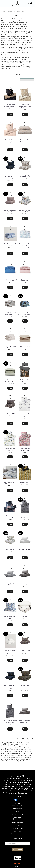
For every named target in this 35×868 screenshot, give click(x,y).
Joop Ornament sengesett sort (25, 517)
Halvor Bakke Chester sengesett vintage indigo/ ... (10, 176)
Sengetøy (16, 12)
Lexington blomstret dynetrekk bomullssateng (25, 245)
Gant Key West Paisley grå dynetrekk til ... (10, 313)
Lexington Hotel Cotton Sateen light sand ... (25, 347)
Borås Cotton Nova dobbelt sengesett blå (25, 651)
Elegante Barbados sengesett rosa (25, 449)
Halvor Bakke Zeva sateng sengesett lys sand (25, 141)
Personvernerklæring (17, 834)
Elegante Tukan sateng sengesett (10, 449)
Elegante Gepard (25, 482)
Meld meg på (18, 850)
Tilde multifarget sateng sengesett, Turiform (25, 211)
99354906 (17, 817)
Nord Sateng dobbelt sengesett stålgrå (25, 721)
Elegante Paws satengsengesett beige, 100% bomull (25, 106)
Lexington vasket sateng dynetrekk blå (10, 280)
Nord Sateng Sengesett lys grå (10, 584)
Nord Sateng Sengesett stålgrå (25, 584)
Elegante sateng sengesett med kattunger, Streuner (25, 415)
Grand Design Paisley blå (10, 617)
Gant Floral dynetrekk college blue (10, 245)
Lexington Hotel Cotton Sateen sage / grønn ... (10, 381)
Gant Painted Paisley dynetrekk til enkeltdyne (25, 313)
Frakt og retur (18, 831)
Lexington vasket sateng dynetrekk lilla (25, 280)
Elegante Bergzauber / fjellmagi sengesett (10, 483)
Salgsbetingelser (18, 828)
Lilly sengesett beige (10, 549)
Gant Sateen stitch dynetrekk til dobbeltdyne (10, 652)
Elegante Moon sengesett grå (10, 517)
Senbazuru (25, 617)
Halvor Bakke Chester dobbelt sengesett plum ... (25, 687)
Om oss (18, 826)
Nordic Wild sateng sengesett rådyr (25, 381)
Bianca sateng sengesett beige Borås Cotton (25, 176)
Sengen (9, 12)
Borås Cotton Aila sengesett (10, 414)
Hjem (4, 12)
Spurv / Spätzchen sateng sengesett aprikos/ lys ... (10, 141)
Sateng (23, 12)
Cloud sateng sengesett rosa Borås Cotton (10, 211)
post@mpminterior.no (17, 819)
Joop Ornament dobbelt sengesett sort (10, 721)
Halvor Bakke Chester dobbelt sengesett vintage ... (10, 687)
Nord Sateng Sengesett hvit (25, 550)
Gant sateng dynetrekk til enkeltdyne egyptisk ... (10, 347)
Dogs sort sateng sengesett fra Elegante (10, 105)
